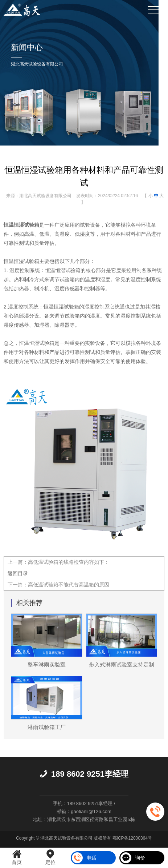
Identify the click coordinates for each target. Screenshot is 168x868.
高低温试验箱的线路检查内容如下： (69, 562)
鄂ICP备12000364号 (132, 838)
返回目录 (18, 573)
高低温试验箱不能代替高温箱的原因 (69, 585)
